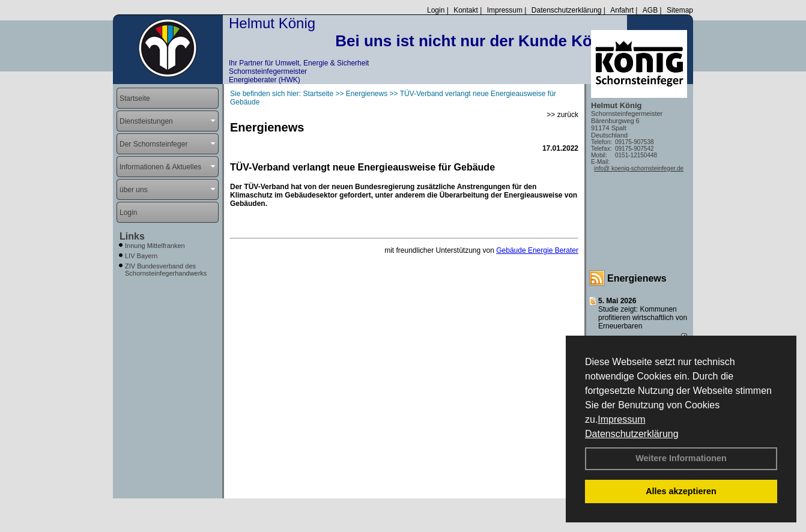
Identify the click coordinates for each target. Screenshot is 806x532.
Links (132, 236)
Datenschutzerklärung (632, 434)
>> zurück (562, 115)
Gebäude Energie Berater (537, 250)
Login (436, 10)
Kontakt (466, 10)
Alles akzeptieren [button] (681, 491)
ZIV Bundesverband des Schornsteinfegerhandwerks (166, 270)
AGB (650, 10)
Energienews (637, 278)
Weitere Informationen (681, 458)
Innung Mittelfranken (155, 246)
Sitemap (680, 10)
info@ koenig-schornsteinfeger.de (639, 168)
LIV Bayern (141, 256)
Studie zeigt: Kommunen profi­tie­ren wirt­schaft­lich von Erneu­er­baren (643, 318)
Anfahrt (622, 10)
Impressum (621, 419)
